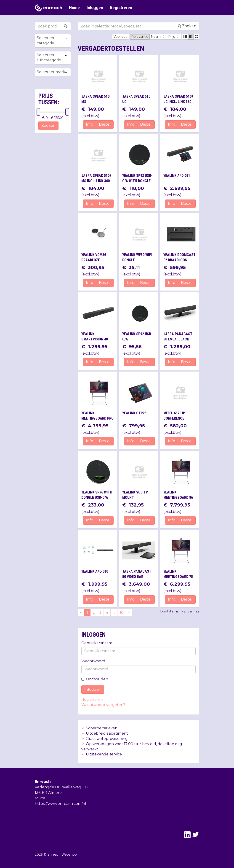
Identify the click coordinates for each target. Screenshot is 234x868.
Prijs (174, 37)
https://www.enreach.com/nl (60, 804)
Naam (158, 37)
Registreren (121, 8)
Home (74, 8)
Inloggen (95, 8)
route (40, 798)
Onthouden (95, 679)
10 (122, 612)
